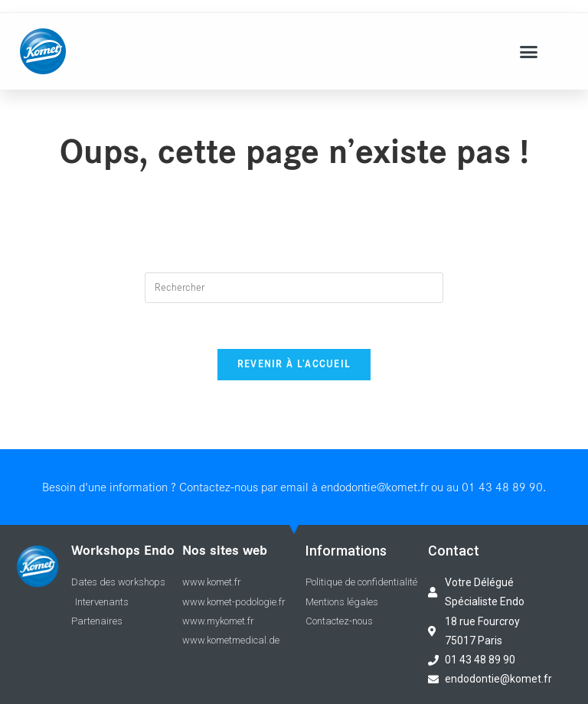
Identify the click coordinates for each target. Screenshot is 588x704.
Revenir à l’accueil (294, 365)
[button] (529, 51)
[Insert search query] (294, 288)
